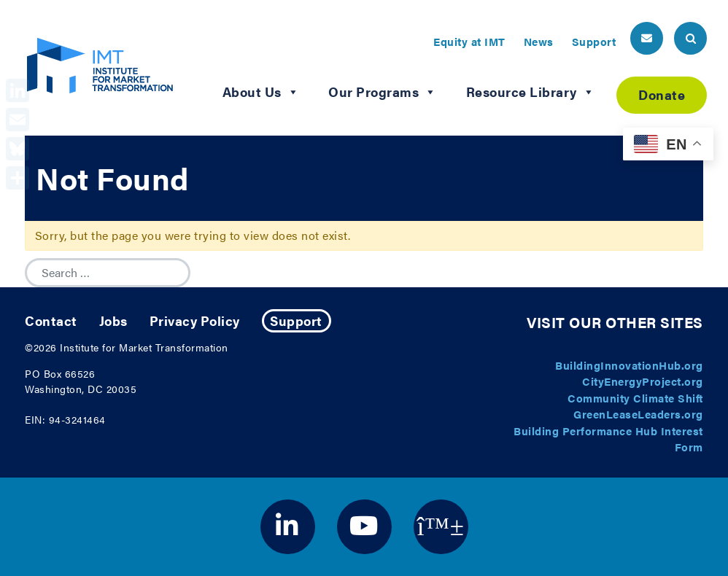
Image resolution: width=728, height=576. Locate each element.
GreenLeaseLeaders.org (638, 414)
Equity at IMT (469, 41)
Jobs (113, 320)
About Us (261, 92)
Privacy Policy (195, 320)
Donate (662, 94)
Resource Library (531, 92)
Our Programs (383, 92)
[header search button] (690, 38)
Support (594, 41)
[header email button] (647, 38)
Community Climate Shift (635, 398)
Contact (51, 320)
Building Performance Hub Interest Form (608, 439)
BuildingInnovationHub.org (629, 365)
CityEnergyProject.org (643, 381)
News (539, 41)
